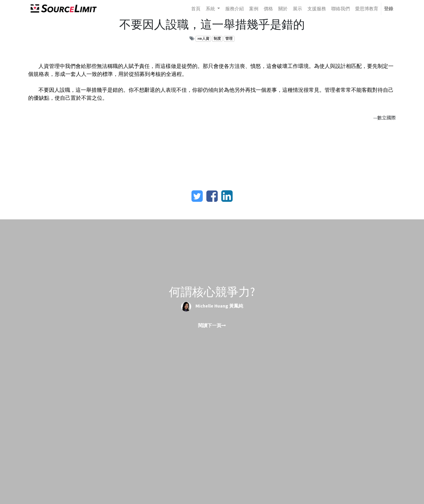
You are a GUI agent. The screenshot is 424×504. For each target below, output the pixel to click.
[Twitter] (197, 196)
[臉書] (212, 196)
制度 (217, 39)
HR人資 (203, 39)
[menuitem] (196, 9)
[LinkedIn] (227, 196)
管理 (229, 39)
